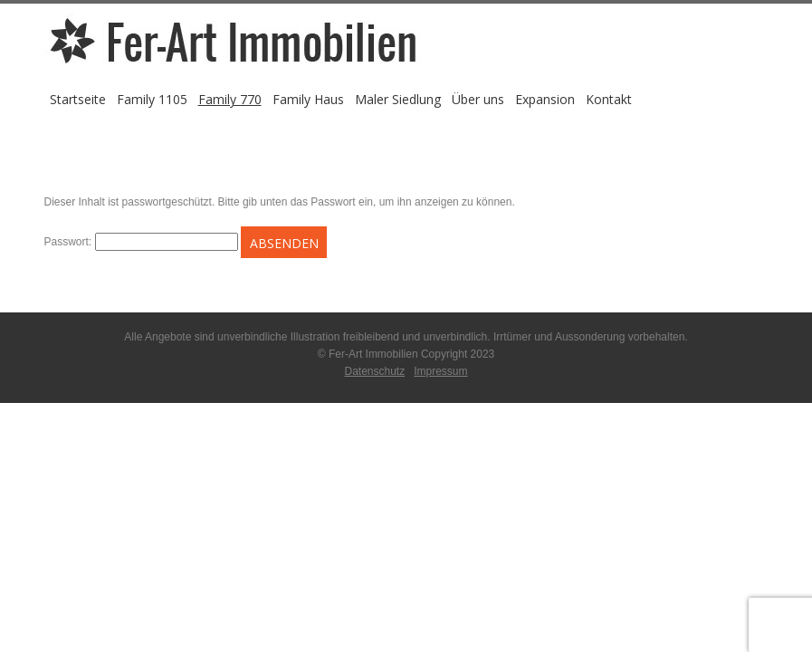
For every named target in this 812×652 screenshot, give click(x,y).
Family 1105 (152, 99)
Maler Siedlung (398, 99)
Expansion (545, 99)
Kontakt (609, 99)
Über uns (478, 99)
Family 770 (230, 99)
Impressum (440, 371)
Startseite (78, 99)
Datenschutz (374, 371)
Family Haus (308, 99)
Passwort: (141, 242)
